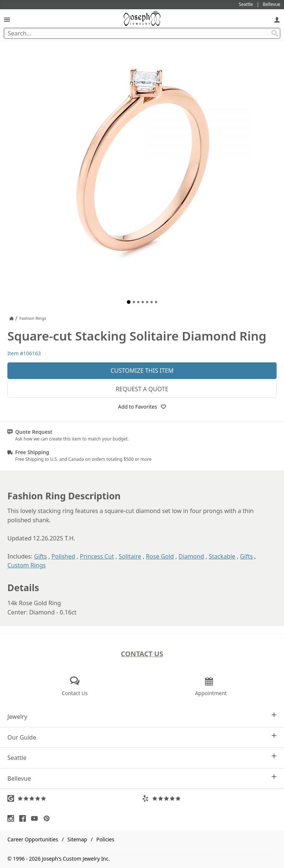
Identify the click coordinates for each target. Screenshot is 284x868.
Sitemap (77, 839)
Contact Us (142, 653)
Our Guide (142, 737)
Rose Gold (160, 556)
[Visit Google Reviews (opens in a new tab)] (75, 798)
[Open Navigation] (7, 19)
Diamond (191, 556)
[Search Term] (142, 33)
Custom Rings (27, 565)
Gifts (40, 556)
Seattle (142, 758)
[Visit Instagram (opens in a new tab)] (13, 818)
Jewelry (142, 716)
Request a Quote (142, 389)
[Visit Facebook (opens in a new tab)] (24, 818)
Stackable (222, 556)
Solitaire (130, 556)
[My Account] (277, 19)
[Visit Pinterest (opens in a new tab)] (48, 818)
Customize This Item (142, 371)
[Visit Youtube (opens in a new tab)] (36, 818)
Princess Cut (97, 556)
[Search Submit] (275, 33)
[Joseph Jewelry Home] (11, 318)
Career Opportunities (33, 839)
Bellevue (142, 778)
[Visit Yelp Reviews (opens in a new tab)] (209, 798)
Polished (63, 556)
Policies (105, 839)
